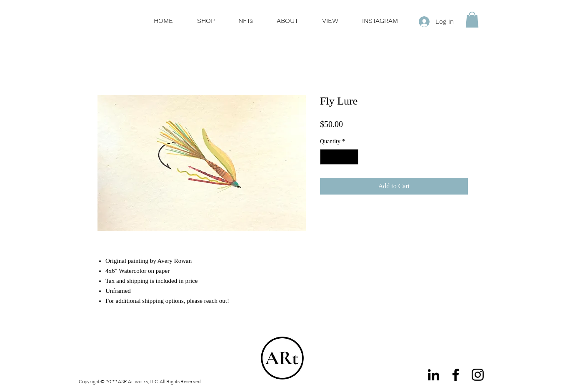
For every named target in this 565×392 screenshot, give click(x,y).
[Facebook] (456, 375)
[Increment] (352, 157)
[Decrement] (326, 157)
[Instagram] (478, 375)
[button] (472, 20)
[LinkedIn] (434, 375)
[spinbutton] (339, 157)
